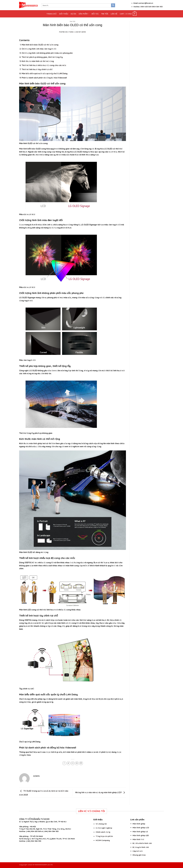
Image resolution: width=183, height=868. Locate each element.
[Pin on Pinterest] (77, 763)
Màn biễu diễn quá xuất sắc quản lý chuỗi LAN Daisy (45, 73)
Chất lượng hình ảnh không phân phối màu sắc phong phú (47, 53)
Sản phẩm (84, 14)
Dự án (73, 14)
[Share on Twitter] (68, 763)
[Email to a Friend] (73, 763)
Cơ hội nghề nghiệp (104, 828)
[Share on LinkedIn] (81, 763)
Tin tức (105, 14)
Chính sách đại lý (103, 832)
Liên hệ (114, 14)
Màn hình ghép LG (140, 832)
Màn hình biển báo (27, 149)
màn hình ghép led (37, 443)
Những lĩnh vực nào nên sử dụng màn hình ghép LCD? (101, 792)
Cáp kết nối (138, 851)
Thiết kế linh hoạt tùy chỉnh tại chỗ (37, 69)
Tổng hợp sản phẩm (104, 836)
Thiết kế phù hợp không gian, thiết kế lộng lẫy (42, 57)
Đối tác (95, 14)
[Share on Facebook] (64, 763)
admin (84, 32)
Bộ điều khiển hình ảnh (142, 843)
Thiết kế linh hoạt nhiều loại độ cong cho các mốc (44, 65)
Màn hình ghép (139, 824)
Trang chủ (51, 14)
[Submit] (113, 5)
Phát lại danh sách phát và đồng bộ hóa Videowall (44, 78)
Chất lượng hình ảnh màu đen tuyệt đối (39, 49)
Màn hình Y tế (138, 839)
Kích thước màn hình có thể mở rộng (38, 61)
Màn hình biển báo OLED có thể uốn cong (40, 45)
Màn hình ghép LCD (141, 828)
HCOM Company (103, 840)
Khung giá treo (139, 855)
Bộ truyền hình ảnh (141, 847)
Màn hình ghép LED (141, 835)
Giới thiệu (64, 14)
